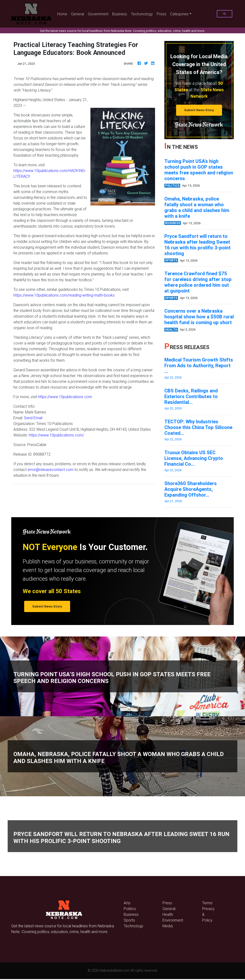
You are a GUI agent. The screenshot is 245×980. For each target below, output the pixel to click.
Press (161, 14)
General (78, 14)
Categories (179, 14)
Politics (130, 909)
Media (168, 926)
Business (120, 14)
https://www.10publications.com (65, 397)
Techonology (142, 14)
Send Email (33, 418)
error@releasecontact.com (50, 470)
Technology (134, 926)
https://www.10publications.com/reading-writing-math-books (64, 295)
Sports (129, 920)
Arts (127, 903)
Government (98, 14)
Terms (207, 903)
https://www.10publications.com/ (56, 435)
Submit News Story (199, 110)
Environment (173, 920)
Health (168, 914)
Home (63, 14)
